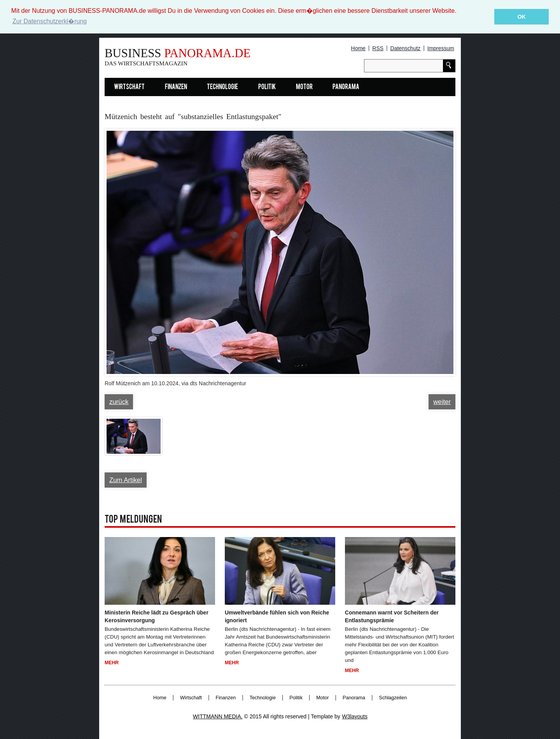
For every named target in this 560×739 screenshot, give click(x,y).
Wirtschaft (129, 87)
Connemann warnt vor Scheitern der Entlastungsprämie (392, 616)
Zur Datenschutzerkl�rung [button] (50, 21)
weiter (442, 402)
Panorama (346, 87)
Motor (304, 87)
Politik (267, 87)
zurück (119, 402)
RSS (378, 48)
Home (358, 48)
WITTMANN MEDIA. (218, 716)
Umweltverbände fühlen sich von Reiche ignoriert (277, 616)
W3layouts (355, 716)
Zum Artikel (126, 480)
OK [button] (521, 17)
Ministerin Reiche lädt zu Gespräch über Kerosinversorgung (157, 616)
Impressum (441, 48)
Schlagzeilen (393, 698)
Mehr (112, 663)
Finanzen (176, 87)
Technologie (222, 87)
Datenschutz (406, 48)
